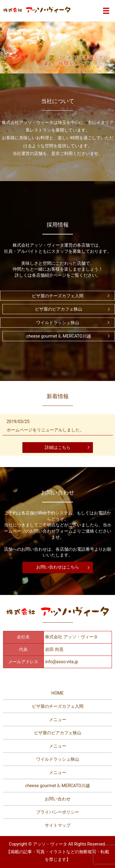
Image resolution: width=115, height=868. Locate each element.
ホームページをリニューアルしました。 (45, 430)
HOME (58, 693)
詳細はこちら (58, 447)
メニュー (58, 719)
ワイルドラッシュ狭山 (58, 323)
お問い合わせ (58, 799)
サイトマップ (58, 825)
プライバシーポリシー (58, 812)
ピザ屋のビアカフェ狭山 (59, 309)
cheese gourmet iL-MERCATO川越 (59, 336)
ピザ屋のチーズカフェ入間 (58, 295)
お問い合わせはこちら (58, 567)
